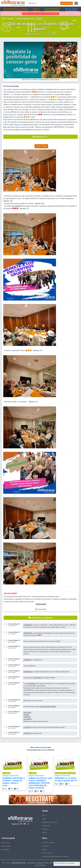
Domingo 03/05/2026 (14, 781)
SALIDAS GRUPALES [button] (52, 9)
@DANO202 (27, 733)
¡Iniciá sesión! (41, 604)
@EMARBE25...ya (29, 633)
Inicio (4, 19)
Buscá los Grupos (47, 853)
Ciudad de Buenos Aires (25, 19)
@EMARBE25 (28, 625)
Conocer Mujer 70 (14, 640)
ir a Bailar (6, 773)
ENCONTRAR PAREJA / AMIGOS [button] (16, 9)
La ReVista (45, 846)
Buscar (44, 815)
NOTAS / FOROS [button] (71, 9)
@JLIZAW (27, 727)
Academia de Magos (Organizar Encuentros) (55, 856)
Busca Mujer (5, 850)
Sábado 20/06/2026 (40, 782)
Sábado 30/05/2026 (67, 778)
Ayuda (44, 819)
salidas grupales (41, 747)
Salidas (11, 19)
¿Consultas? (41, 609)
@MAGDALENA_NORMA (48, 707)
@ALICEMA (27, 713)
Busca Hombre (6, 846)
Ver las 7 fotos (41, 146)
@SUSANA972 (38, 678)
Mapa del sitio (46, 826)
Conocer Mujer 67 (14, 624)
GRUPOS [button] (36, 9)
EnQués (44, 850)
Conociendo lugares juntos (65, 773)
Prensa (44, 833)
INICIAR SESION (67, 3)
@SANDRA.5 (28, 660)
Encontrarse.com (19, 863)
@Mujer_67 (24, 209)
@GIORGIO (27, 717)
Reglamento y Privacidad (50, 822)
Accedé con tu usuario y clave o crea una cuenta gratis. (40, 14)
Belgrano (39, 19)
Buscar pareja (6, 843)
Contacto (45, 829)
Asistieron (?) (41, 137)
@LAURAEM (17, 206)
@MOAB (26, 715)
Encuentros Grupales (48, 843)
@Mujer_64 (8, 201)
